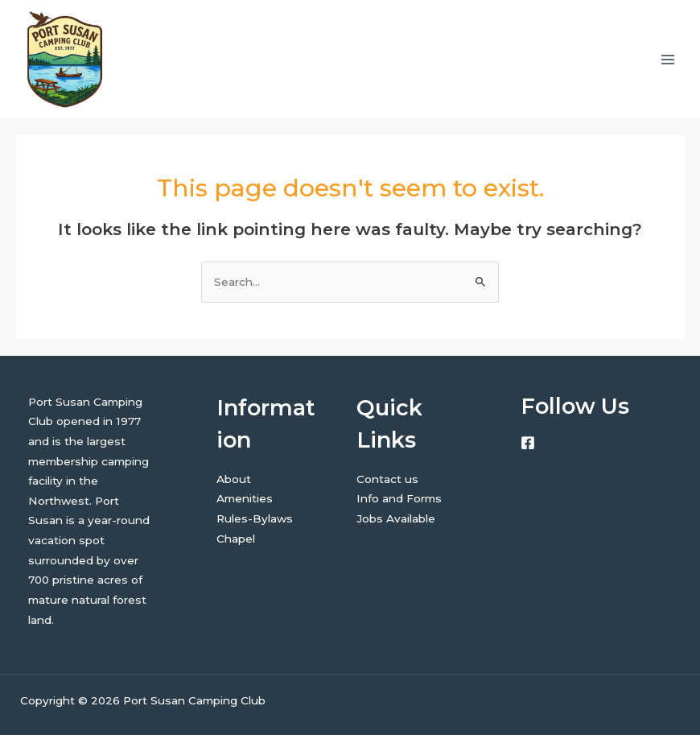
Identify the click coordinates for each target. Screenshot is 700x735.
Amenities (245, 498)
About (234, 479)
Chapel (236, 539)
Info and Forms (399, 498)
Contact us (387, 479)
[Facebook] (528, 443)
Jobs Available (396, 518)
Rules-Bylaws (255, 518)
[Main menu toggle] (668, 59)
